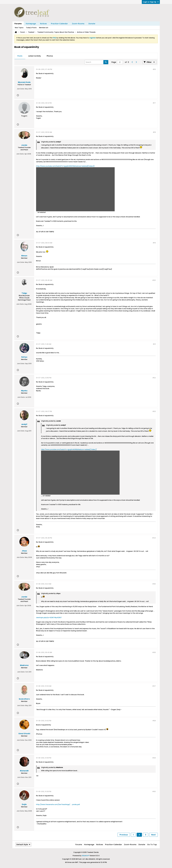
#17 (154, 103)
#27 (154, 686)
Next (153, 835)
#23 (154, 411)
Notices (43, 24)
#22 (154, 378)
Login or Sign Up (151, 2)
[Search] (96, 62)
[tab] (20, 56)
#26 (154, 652)
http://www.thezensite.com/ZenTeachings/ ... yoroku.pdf (58, 804)
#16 (154, 69)
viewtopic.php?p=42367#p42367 (49, 618)
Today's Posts (31, 28)
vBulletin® (86, 856)
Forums (18, 24)
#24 (154, 538)
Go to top (152, 845)
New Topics (19, 28)
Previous (124, 835)
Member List (44, 28)
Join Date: (21, 89)
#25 (154, 584)
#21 (154, 344)
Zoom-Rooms (78, 24)
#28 (154, 721)
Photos (50, 56)
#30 (154, 791)
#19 (154, 243)
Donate (92, 24)
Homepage (31, 24)
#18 (154, 132)
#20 (154, 280)
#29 (154, 758)
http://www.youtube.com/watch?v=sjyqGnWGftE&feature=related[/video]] (65, 166)
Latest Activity (34, 56)
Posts (20, 56)
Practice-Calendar (59, 24)
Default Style (23, 845)
